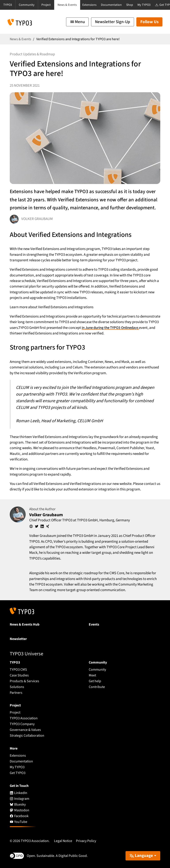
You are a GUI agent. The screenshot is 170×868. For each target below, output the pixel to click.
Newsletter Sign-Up (113, 22)
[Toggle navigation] (77, 22)
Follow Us (149, 22)
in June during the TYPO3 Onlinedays (110, 328)
